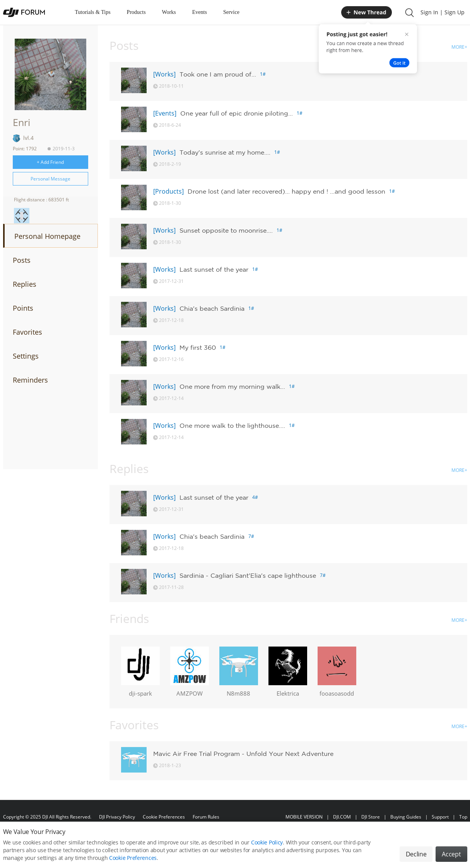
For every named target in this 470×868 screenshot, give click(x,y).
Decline (416, 854)
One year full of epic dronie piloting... (237, 113)
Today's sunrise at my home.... (225, 152)
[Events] (165, 113)
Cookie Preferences (164, 817)
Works (169, 12)
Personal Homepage (47, 236)
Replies (25, 284)
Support (440, 817)
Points (23, 308)
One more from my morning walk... (232, 386)
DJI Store (371, 817)
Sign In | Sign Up (443, 12)
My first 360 (198, 347)
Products (136, 12)
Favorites (27, 332)
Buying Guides (406, 817)
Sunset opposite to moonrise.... (226, 230)
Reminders (30, 380)
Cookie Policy (267, 842)
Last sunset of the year (214, 269)
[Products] (168, 191)
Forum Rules (206, 817)
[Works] (164, 74)
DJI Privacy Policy (117, 817)
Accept (451, 854)
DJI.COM (342, 817)
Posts (22, 260)
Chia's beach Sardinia (212, 308)
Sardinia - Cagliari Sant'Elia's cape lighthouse (248, 575)
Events (200, 12)
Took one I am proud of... (218, 74)
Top (463, 817)
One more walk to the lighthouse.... (232, 425)
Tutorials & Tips (93, 12)
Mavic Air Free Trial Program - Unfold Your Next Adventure (243, 754)
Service (231, 12)
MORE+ (459, 47)
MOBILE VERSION (304, 817)
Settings (26, 356)
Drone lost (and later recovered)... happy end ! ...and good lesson (286, 191)
